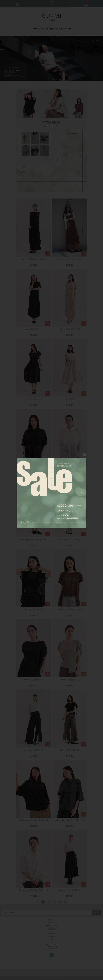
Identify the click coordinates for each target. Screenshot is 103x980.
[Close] (85, 455)
